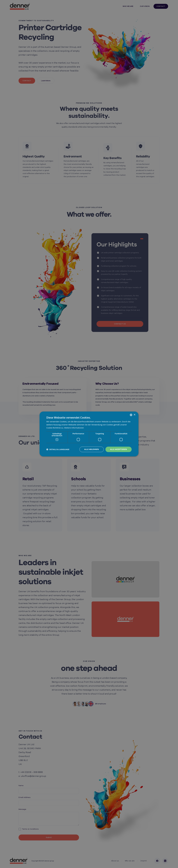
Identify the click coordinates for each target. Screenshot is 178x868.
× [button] (134, 415)
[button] (58, 449)
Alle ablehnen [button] (92, 449)
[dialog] (89, 434)
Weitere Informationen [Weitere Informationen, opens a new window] (74, 428)
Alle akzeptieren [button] (119, 449)
